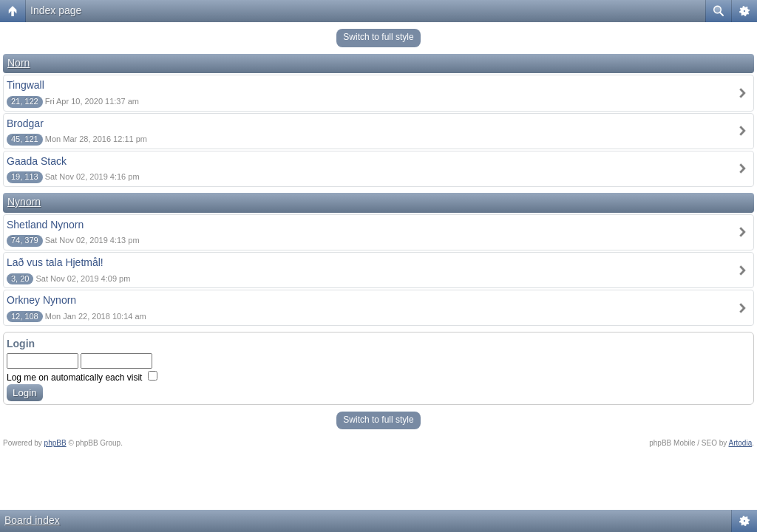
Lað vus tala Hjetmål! (55, 262)
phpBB (55, 443)
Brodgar (25, 123)
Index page (56, 10)
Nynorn (24, 202)
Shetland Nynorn (45, 225)
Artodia (741, 443)
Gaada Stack (37, 161)
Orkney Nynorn (41, 300)
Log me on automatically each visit (82, 378)
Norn (18, 63)
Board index (32, 520)
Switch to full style (378, 37)
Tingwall (26, 85)
